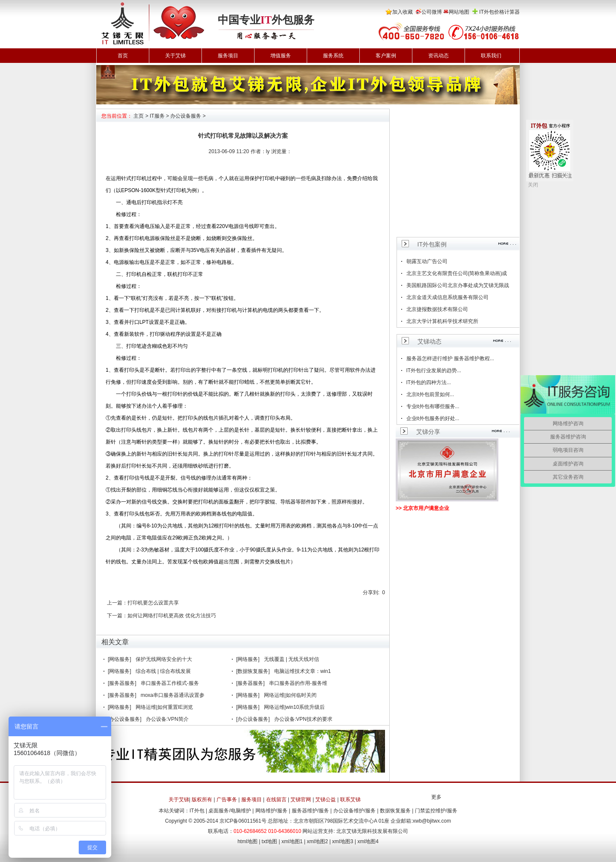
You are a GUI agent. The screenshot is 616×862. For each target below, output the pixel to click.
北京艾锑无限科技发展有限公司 (372, 831)
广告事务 (227, 800)
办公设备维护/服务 (354, 811)
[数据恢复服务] (253, 671)
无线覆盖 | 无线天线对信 (292, 659)
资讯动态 (438, 56)
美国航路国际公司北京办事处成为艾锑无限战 (458, 285)
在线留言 (276, 800)
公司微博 (432, 12)
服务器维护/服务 (310, 811)
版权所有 (202, 800)
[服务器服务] (122, 683)
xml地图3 (342, 841)
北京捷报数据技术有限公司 (437, 309)
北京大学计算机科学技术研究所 (442, 321)
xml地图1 (292, 841)
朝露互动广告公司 (427, 261)
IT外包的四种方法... (429, 382)
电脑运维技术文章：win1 (303, 671)
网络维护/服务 (271, 811)
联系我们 (491, 56)
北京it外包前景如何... (430, 394)
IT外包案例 (432, 244)
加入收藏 (403, 12)
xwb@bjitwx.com (432, 821)
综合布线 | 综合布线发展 (163, 671)
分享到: (371, 592)
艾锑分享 (428, 432)
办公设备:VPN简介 (167, 719)
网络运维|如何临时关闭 (290, 695)
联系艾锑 (350, 800)
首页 (123, 56)
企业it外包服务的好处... (433, 418)
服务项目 (228, 56)
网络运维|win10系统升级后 (294, 707)
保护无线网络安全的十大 (164, 659)
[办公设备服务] (125, 719)
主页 (139, 116)
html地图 (247, 841)
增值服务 (281, 56)
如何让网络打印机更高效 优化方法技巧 (172, 616)
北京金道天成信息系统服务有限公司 (447, 297)
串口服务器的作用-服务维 (298, 683)
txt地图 (270, 841)
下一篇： (117, 616)
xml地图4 (368, 841)
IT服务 (157, 116)
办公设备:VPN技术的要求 (303, 719)
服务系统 (333, 56)
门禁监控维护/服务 (436, 811)
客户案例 (386, 56)
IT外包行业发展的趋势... (434, 370)
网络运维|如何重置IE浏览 (164, 707)
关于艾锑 (175, 56)
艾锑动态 (429, 341)
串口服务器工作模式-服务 (170, 683)
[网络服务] (120, 659)
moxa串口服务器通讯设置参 (173, 695)
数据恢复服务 (395, 811)
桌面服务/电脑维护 (230, 811)
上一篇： (117, 603)
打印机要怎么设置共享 (153, 603)
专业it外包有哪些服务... (433, 406)
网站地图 (459, 12)
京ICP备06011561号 (243, 821)
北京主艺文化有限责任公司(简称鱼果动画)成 (457, 273)
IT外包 (197, 811)
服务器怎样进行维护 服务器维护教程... (450, 358)
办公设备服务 (186, 116)
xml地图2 (317, 841)
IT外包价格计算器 (499, 12)
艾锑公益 (326, 800)
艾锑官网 (301, 800)
